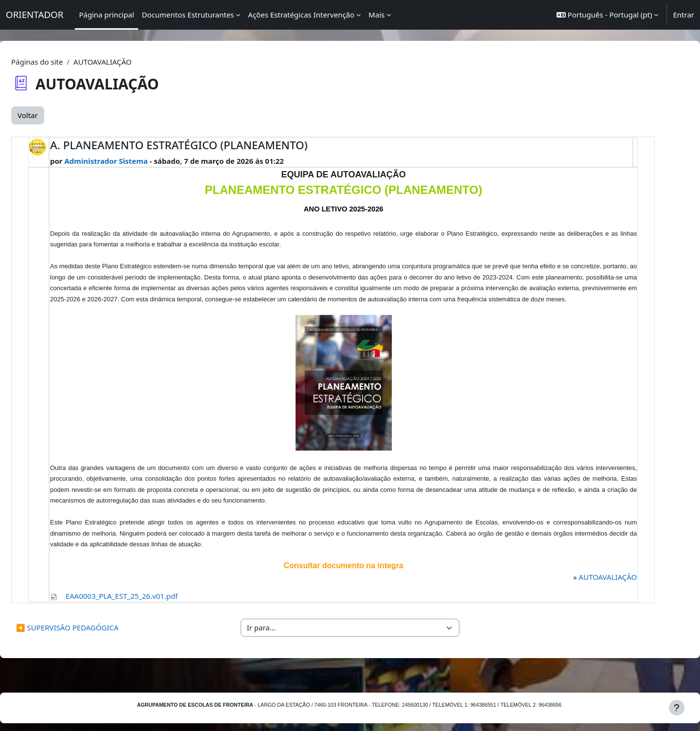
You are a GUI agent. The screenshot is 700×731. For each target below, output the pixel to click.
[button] (608, 15)
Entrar (683, 15)
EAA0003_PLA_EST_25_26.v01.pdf (144, 607)
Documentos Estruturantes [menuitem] (188, 15)
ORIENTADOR (35, 14)
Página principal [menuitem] (106, 15)
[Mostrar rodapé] (677, 708)
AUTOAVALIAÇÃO (588, 588)
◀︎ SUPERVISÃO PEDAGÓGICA (91, 639)
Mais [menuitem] (376, 15)
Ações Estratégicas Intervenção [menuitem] (301, 15)
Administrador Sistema (128, 161)
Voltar (51, 115)
